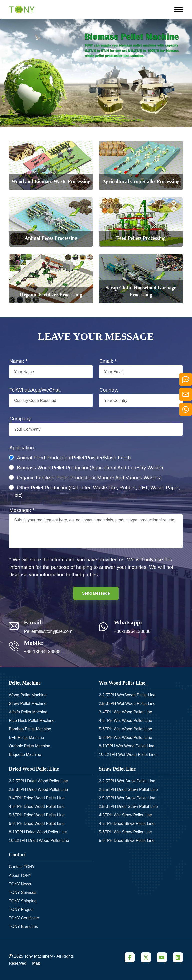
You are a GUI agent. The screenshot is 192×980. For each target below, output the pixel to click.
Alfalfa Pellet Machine (28, 712)
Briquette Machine (25, 755)
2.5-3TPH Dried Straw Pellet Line (128, 806)
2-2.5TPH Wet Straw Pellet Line (127, 781)
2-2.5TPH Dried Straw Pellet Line (128, 789)
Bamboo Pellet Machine (30, 729)
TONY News (20, 884)
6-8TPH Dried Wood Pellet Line (37, 824)
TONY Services (23, 892)
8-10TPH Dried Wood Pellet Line (38, 832)
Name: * (18, 361)
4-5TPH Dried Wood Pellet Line (37, 806)
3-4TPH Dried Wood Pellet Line (37, 798)
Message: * (22, 510)
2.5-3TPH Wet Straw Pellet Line (127, 798)
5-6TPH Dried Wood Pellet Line (37, 815)
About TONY (20, 875)
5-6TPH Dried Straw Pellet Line (127, 841)
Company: (21, 419)
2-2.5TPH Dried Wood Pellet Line (38, 781)
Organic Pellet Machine (30, 746)
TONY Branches (23, 927)
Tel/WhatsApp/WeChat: (35, 390)
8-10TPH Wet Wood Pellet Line (127, 746)
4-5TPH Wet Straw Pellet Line (125, 815)
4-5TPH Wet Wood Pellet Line (126, 721)
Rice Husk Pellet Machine (32, 721)
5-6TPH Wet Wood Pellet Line (126, 729)
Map (36, 963)
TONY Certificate (24, 918)
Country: (109, 390)
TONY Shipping (23, 901)
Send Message (96, 593)
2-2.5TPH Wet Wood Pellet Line (127, 695)
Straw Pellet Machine (28, 703)
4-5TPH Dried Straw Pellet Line (127, 824)
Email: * (108, 361)
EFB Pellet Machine (27, 738)
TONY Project (21, 909)
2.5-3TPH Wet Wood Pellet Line (127, 703)
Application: (22, 448)
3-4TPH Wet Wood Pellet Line (126, 712)
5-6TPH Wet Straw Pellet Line (125, 832)
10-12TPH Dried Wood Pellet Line (39, 841)
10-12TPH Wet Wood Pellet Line (128, 755)
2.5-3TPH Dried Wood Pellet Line (38, 789)
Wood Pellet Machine (28, 695)
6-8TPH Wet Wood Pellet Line (126, 738)
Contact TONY (22, 867)
